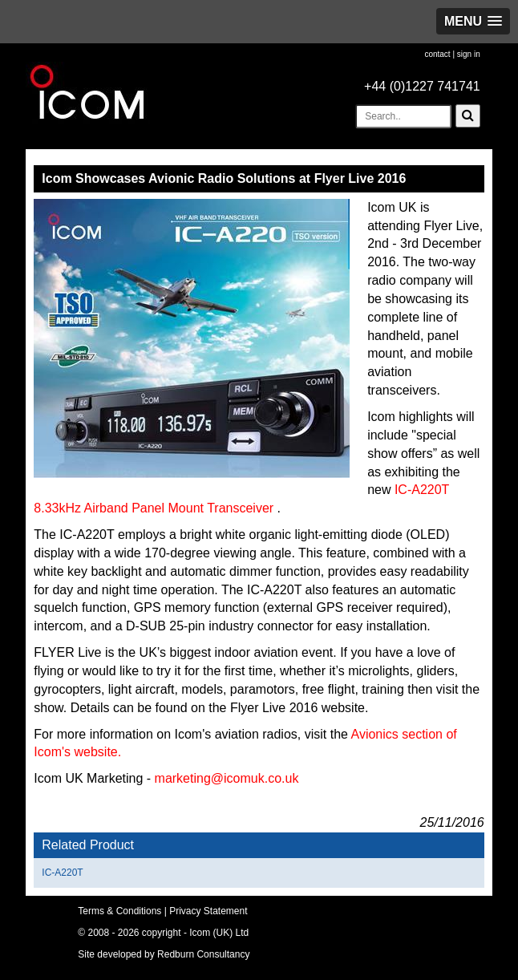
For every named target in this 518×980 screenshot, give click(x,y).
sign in (469, 54)
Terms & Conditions (119, 911)
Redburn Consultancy (203, 954)
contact (437, 54)
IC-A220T (62, 873)
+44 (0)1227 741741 (422, 86)
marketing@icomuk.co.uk (227, 778)
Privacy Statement (208, 911)
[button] (473, 21)
